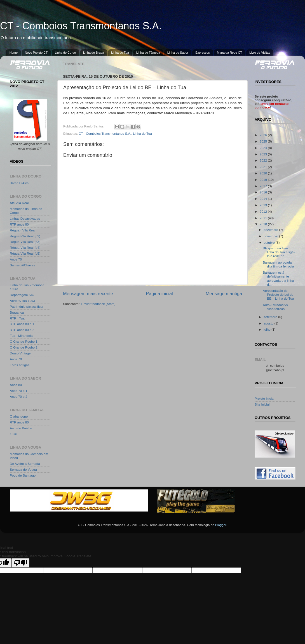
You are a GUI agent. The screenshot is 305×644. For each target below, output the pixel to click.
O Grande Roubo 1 (24, 341)
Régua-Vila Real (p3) (25, 242)
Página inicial (159, 293)
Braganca (17, 312)
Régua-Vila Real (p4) (25, 248)
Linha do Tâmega (148, 53)
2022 (264, 160)
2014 (264, 199)
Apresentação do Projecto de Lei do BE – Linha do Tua (278, 294)
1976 (13, 434)
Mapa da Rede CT (229, 53)
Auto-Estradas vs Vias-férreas (275, 307)
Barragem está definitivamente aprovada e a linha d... (278, 278)
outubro (270, 242)
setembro (271, 317)
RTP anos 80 (19, 224)
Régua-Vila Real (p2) (25, 236)
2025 (264, 141)
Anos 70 (16, 259)
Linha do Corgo (65, 53)
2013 (264, 205)
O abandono (19, 416)
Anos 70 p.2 (18, 396)
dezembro (271, 230)
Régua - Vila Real (23, 230)
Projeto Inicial (264, 398)
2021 (264, 167)
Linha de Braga (94, 53)
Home (14, 53)
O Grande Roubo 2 (24, 347)
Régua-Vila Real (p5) (25, 253)
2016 (264, 192)
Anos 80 (16, 385)
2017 (264, 186)
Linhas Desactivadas (25, 218)
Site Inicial (262, 404)
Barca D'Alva (19, 183)
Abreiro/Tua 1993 (22, 301)
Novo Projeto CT (36, 53)
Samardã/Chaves (22, 265)
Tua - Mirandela (21, 336)
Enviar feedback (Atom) (98, 304)
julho (268, 329)
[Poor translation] (20, 563)
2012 (264, 211)
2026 (264, 135)
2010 (264, 224)
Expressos (202, 53)
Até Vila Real (19, 203)
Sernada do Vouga (23, 469)
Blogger (221, 525)
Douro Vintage (20, 353)
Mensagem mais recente (88, 293)
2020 (264, 173)
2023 (264, 154)
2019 (264, 180)
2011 (264, 218)
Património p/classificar (27, 306)
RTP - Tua (17, 318)
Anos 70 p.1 (18, 391)
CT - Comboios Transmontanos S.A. (81, 26)
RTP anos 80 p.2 (22, 330)
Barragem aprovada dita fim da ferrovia (278, 264)
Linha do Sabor (178, 53)
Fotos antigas (20, 365)
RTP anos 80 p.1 (22, 324)
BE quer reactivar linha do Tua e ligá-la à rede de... (279, 252)
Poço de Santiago (23, 475)
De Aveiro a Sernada (25, 464)
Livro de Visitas (260, 53)
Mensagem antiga (224, 293)
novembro (271, 236)
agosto (269, 323)
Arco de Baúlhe (21, 428)
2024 (264, 148)
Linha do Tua (120, 53)
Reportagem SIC (22, 295)
